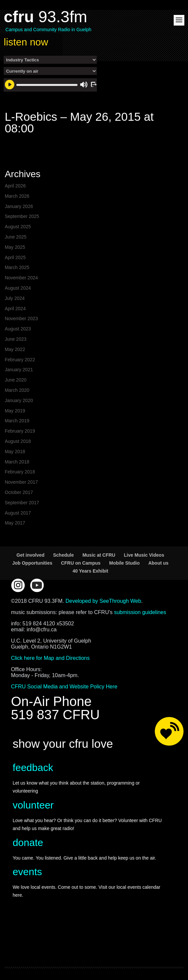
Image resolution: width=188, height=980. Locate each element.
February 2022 (20, 360)
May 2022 (15, 349)
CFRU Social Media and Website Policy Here (64, 687)
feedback (33, 768)
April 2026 (15, 186)
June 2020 (15, 380)
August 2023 (18, 329)
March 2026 (17, 196)
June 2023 (15, 339)
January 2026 (19, 206)
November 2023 (21, 318)
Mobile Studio (124, 563)
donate (28, 842)
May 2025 (15, 247)
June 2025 (15, 237)
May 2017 (15, 523)
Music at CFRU (99, 555)
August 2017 (18, 513)
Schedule (63, 555)
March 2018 (17, 462)
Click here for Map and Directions (50, 658)
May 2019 (15, 411)
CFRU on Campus (81, 563)
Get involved (31, 555)
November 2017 (21, 482)
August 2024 (18, 288)
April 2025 (15, 257)
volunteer (33, 805)
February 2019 (20, 431)
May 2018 (15, 452)
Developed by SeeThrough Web (103, 601)
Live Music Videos (144, 555)
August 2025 (18, 227)
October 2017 (19, 492)
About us (159, 563)
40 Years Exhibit (90, 571)
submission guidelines (140, 612)
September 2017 (22, 503)
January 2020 (19, 400)
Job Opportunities (32, 563)
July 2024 (15, 298)
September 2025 (22, 216)
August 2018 (18, 441)
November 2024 (21, 278)
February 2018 (20, 472)
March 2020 (17, 390)
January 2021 (19, 370)
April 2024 (15, 309)
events (27, 872)
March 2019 (17, 421)
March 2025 (17, 267)
